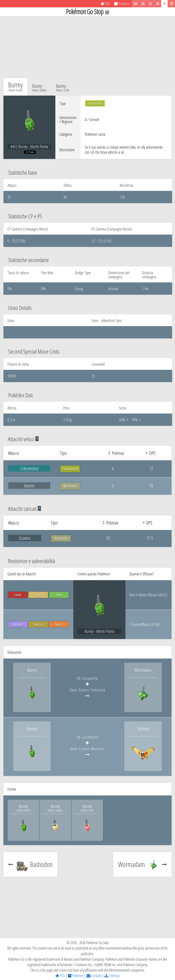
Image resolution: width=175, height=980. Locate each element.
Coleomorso (29, 468)
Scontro (25, 538)
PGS (60, 976)
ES (150, 4)
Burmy (39, 87)
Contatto (94, 976)
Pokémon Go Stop (87, 12)
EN (135, 4)
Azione (29, 486)
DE (143, 4)
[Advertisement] (87, 47)
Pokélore (76, 976)
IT (164, 4)
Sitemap (112, 976)
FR (158, 4)
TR (171, 4)
